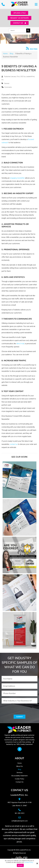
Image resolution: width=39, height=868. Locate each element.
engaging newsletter (17, 179)
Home (5, 55)
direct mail (20, 345)
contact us (14, 445)
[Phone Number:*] (19, 695)
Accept (20, 865)
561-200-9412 (20, 815)
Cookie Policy (29, 862)
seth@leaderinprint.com (20, 822)
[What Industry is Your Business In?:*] (19, 702)
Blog (11, 55)
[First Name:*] (19, 680)
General (6, 85)
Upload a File (19, 13)
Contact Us (19, 24)
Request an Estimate (19, 19)
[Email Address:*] (19, 687)
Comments (8, 88)
